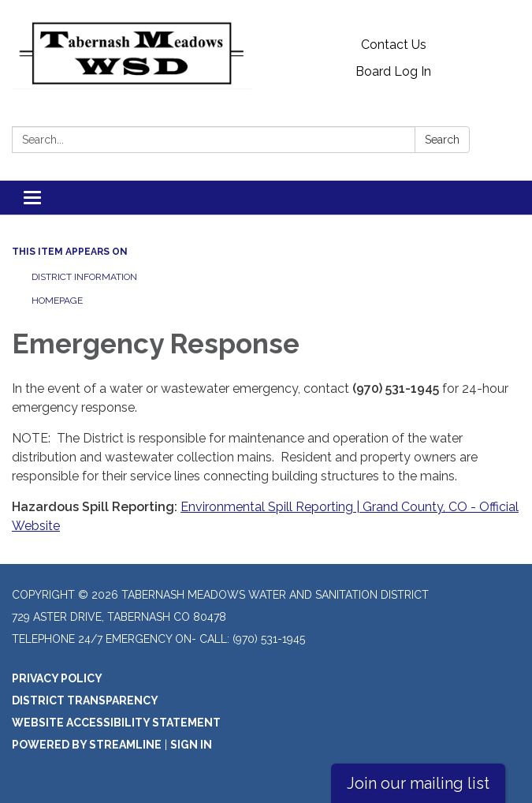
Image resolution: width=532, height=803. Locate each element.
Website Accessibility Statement (116, 723)
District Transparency (85, 700)
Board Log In (393, 71)
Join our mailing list (418, 783)
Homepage (57, 301)
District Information (84, 277)
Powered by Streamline (87, 745)
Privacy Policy (57, 678)
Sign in (191, 745)
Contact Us (394, 45)
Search (442, 140)
